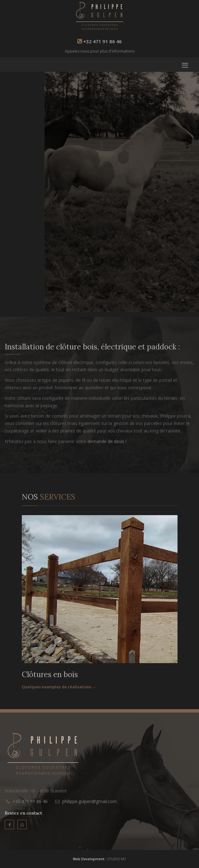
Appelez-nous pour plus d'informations (100, 51)
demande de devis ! (107, 441)
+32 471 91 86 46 (30, 801)
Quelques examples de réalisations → (59, 687)
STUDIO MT (117, 859)
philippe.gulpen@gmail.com (90, 801)
